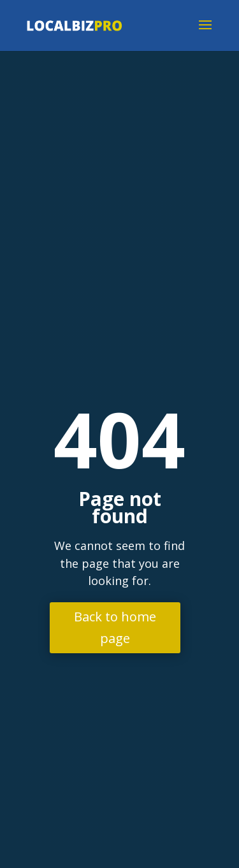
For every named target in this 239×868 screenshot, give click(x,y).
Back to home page (115, 627)
